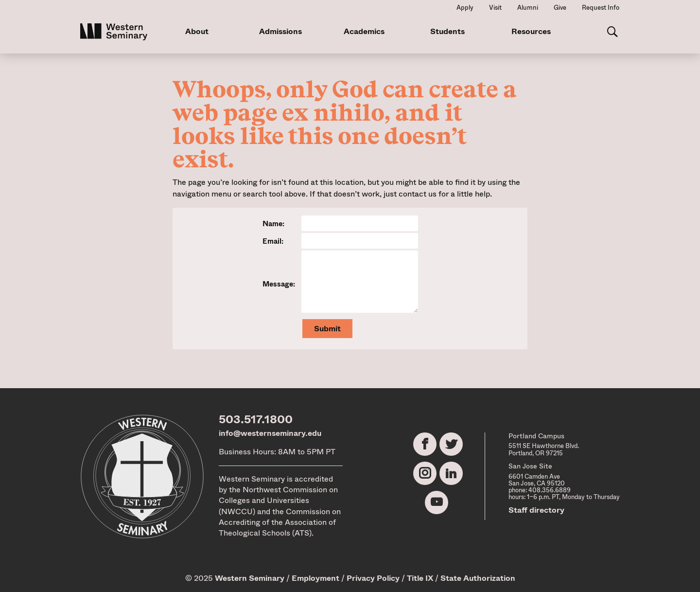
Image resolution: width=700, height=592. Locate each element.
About (197, 31)
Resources (531, 31)
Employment (315, 578)
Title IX (420, 578)
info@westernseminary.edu (270, 433)
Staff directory (536, 510)
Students (447, 31)
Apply (465, 8)
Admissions (280, 31)
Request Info (601, 8)
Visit (495, 8)
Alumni (528, 8)
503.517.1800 (256, 419)
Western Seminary (250, 578)
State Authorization (478, 578)
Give (560, 8)
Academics (364, 31)
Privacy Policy (373, 578)
